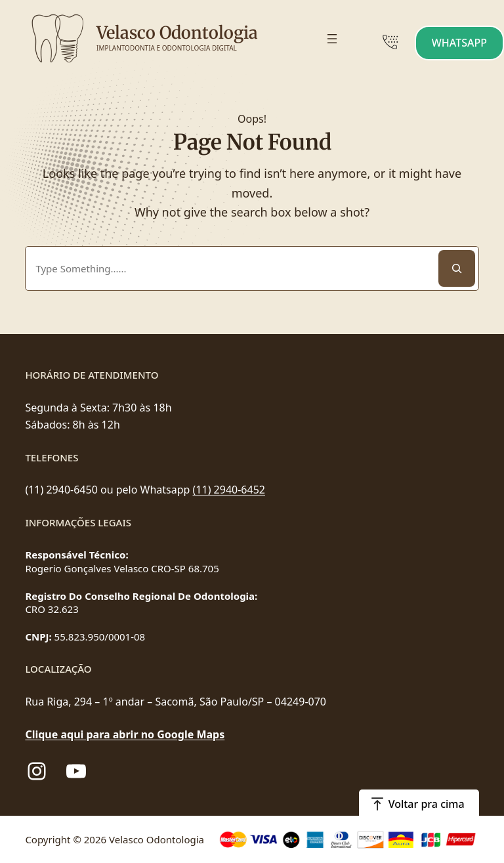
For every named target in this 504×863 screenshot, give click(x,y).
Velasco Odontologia (177, 32)
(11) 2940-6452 (229, 490)
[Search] (457, 268)
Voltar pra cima (427, 804)
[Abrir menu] (332, 39)
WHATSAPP (459, 43)
